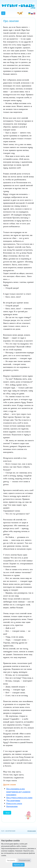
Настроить (11, 860)
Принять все (18, 865)
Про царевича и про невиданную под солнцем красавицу (18, 792)
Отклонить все (24, 860)
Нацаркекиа (12, 806)
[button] (3, 13)
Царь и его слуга (14, 803)
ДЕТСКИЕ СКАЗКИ (32, 831)
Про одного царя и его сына (19, 797)
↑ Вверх (7, 813)
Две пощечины (13, 800)
